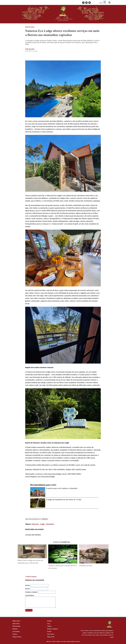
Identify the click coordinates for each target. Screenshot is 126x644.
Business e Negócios (53, 629)
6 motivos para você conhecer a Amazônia (62, 488)
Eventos (49, 631)
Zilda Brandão (30, 49)
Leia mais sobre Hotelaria (33, 535)
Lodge (42, 524)
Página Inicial (16, 621)
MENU (101, 3)
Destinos (50, 621)
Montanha (50, 524)
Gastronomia (16, 631)
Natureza (35, 524)
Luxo (49, 624)
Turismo (15, 634)
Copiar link (45, 519)
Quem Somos (16, 624)
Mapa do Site (51, 637)
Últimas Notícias (17, 637)
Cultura (49, 626)
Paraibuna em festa (86, 566)
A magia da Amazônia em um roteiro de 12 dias (64, 499)
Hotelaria (15, 629)
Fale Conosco (51, 634)
